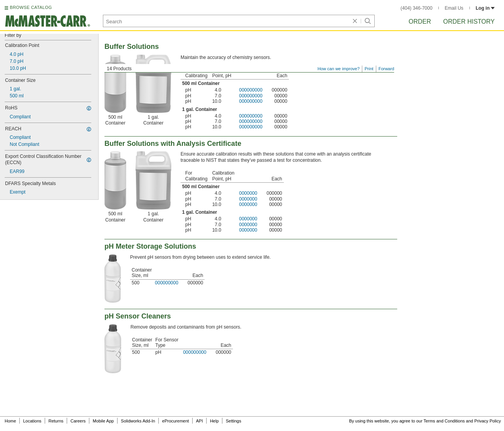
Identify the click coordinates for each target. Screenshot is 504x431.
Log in (485, 8)
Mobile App (103, 421)
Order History (469, 22)
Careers (78, 421)
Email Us (454, 8)
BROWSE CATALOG (31, 7)
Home (10, 421)
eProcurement (176, 421)
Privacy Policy (488, 421)
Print (369, 69)
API (200, 421)
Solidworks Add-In (138, 421)
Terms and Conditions (444, 421)
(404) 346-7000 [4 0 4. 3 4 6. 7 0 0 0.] (417, 8)
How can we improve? (339, 69)
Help (215, 421)
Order (420, 22)
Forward (386, 69)
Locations (32, 421)
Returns (56, 421)
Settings (233, 421)
